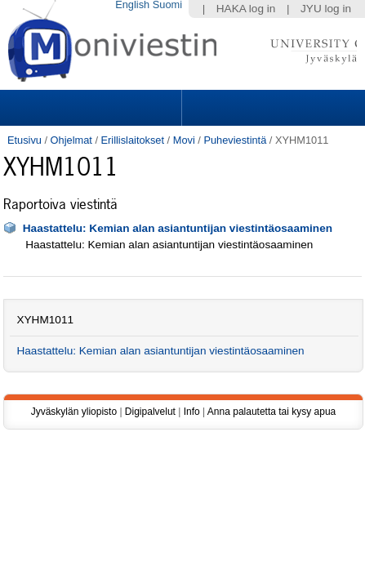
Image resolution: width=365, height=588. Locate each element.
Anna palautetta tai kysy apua (272, 412)
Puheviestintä (235, 140)
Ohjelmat (71, 140)
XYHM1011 (45, 320)
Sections (92, 108)
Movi (184, 140)
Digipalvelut (150, 412)
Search (271, 108)
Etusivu (24, 140)
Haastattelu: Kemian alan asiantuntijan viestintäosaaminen (178, 228)
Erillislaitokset (133, 140)
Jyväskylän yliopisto (74, 412)
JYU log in (326, 9)
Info (192, 412)
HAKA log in (246, 9)
